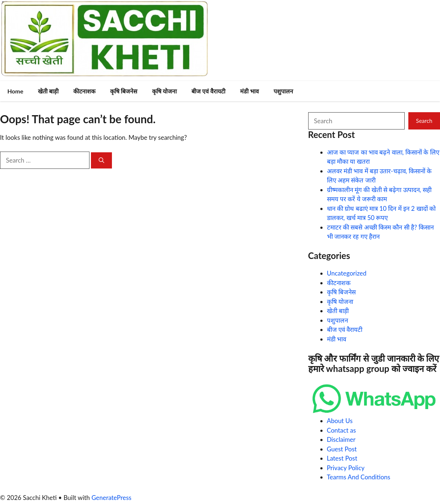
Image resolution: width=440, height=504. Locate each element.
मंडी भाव (249, 91)
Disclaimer (341, 439)
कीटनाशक (84, 91)
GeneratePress (111, 498)
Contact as (342, 430)
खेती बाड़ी (48, 91)
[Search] (101, 161)
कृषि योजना (164, 91)
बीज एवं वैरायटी (208, 91)
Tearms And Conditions (359, 477)
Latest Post (342, 458)
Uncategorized (347, 273)
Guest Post (342, 449)
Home (15, 91)
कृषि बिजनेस (124, 91)
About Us (340, 421)
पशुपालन (283, 91)
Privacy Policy (346, 468)
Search (424, 121)
